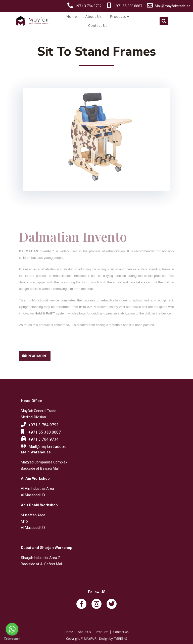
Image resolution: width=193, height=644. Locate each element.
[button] (35, 356)
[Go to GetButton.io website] (12, 639)
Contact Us (98, 25)
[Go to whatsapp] (12, 629)
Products (120, 16)
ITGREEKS (120, 639)
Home (72, 16)
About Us (94, 16)
